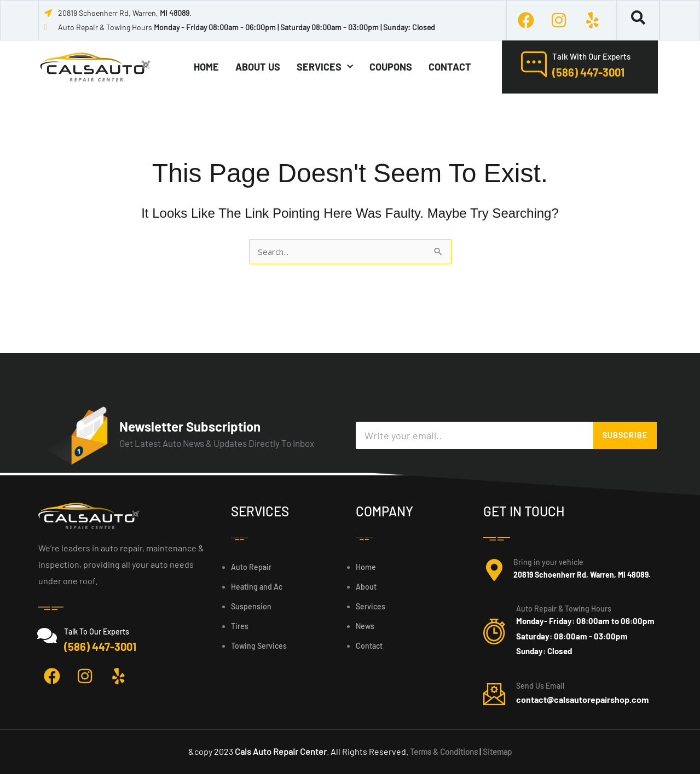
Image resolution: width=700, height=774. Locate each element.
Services (325, 67)
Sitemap (501, 751)
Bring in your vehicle (548, 562)
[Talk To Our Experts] (47, 636)
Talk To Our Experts (97, 632)
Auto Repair (251, 567)
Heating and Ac (257, 587)
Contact (450, 67)
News (365, 626)
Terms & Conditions (443, 751)
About (366, 587)
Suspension (251, 606)
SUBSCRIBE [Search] (625, 435)
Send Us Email (540, 686)
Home (206, 67)
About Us (258, 67)
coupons (391, 67)
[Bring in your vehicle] (494, 570)
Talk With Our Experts (591, 56)
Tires (240, 626)
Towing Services (259, 646)
